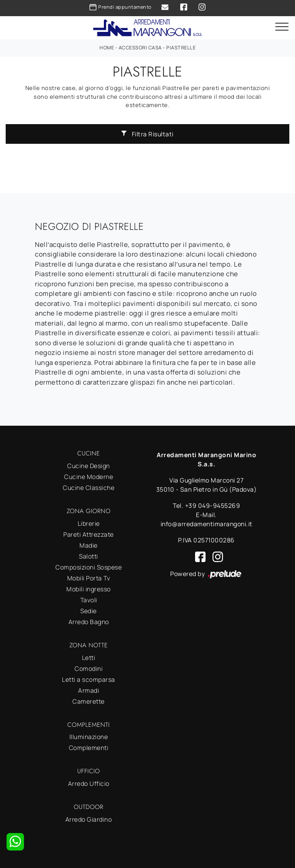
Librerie (89, 523)
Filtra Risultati (147, 134)
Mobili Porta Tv (89, 578)
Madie (89, 545)
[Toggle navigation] (282, 27)
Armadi (89, 690)
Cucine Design (89, 466)
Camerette (89, 701)
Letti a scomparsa (89, 679)
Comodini (89, 668)
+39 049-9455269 (213, 505)
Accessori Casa (140, 47)
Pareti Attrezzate (89, 534)
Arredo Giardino (89, 819)
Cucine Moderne (89, 477)
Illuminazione (89, 737)
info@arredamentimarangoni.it (207, 524)
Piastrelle (181, 47)
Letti (89, 658)
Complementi (89, 748)
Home (107, 47)
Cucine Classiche (89, 488)
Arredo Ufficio (89, 783)
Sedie (89, 611)
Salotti (89, 556)
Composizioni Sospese (89, 567)
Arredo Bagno (89, 622)
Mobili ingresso (89, 589)
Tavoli (89, 600)
